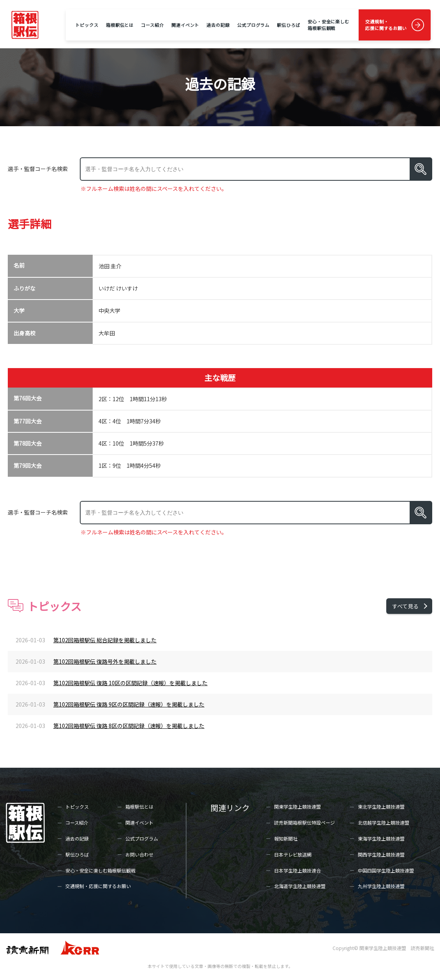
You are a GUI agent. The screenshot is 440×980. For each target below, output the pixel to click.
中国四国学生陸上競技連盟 (386, 870)
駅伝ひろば (288, 25)
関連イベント (185, 25)
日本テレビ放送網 (293, 854)
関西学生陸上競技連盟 (381, 854)
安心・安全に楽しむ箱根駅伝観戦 (328, 25)
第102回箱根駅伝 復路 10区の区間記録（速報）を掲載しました (130, 683)
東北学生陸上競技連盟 (381, 806)
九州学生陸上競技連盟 (381, 886)
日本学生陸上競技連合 (297, 870)
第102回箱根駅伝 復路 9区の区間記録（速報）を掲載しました (129, 704)
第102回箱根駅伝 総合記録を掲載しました (105, 640)
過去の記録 (218, 25)
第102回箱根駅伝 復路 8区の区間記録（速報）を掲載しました (129, 726)
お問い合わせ (139, 854)
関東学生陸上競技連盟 (297, 806)
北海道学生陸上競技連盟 (300, 886)
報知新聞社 (286, 838)
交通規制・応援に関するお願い (386, 25)
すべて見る (405, 606)
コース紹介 (152, 25)
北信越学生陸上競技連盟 (384, 822)
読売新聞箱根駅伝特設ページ (304, 822)
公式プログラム (253, 25)
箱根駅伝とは (120, 25)
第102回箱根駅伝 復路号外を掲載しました (105, 661)
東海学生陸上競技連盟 (381, 838)
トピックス (87, 25)
